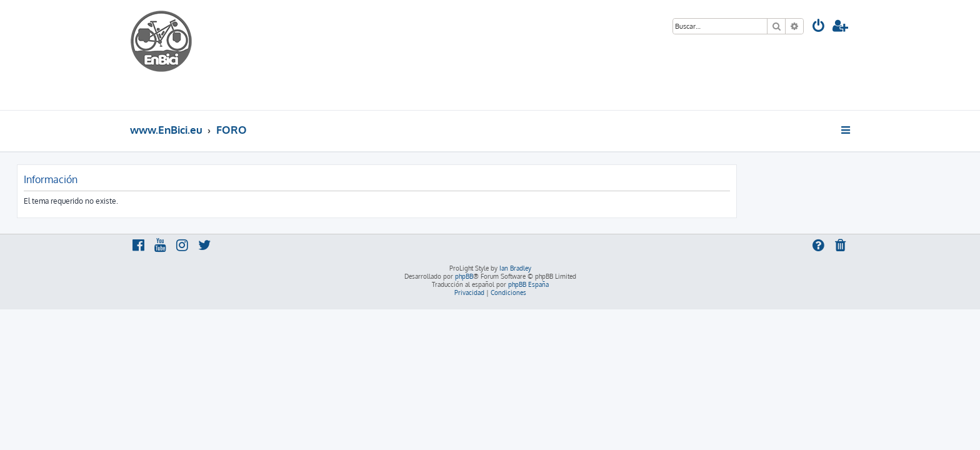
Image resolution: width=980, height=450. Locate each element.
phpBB (464, 276)
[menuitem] (819, 27)
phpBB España (528, 284)
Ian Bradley (515, 268)
